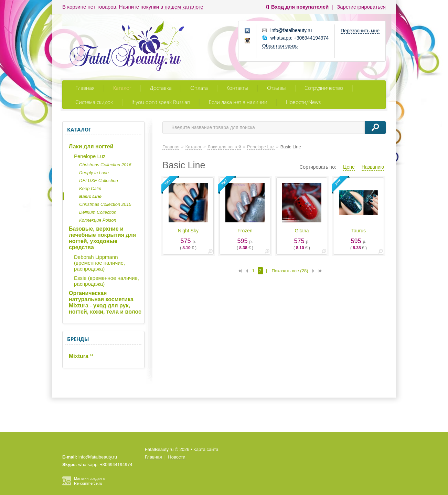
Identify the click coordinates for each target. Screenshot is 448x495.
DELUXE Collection (99, 181)
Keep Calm (90, 188)
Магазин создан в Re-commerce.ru (89, 481)
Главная (85, 88)
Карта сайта (206, 449)
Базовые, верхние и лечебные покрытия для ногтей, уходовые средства (102, 238)
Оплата (199, 88)
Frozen (245, 231)
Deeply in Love (94, 173)
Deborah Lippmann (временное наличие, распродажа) (99, 263)
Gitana (302, 231)
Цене (349, 167)
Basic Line (90, 196)
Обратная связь (280, 46)
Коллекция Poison (98, 220)
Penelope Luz (90, 156)
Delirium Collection (98, 212)
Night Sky (188, 231)
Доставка (161, 88)
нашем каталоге (184, 7)
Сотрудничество (324, 88)
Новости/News (303, 102)
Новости (177, 457)
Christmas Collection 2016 (105, 165)
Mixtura (81, 356)
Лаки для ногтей (91, 146)
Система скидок (94, 102)
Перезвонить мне (360, 31)
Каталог (122, 88)
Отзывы (276, 88)
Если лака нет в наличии (238, 102)
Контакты (237, 88)
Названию (373, 167)
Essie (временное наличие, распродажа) (106, 281)
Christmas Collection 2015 (105, 204)
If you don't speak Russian (161, 102)
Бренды (78, 339)
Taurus (359, 231)
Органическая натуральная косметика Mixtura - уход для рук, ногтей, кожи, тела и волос (105, 302)
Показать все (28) (290, 271)
